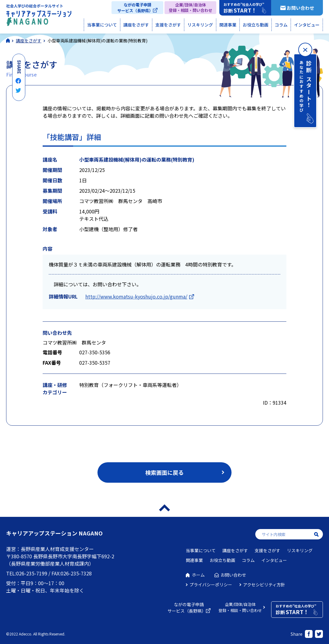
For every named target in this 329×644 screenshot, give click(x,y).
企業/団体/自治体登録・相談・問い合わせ (191, 7)
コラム (281, 25)
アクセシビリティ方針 (264, 585)
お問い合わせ (300, 8)
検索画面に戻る (164, 472)
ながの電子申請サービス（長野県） (135, 8)
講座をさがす (136, 25)
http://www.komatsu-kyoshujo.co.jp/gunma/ (136, 296)
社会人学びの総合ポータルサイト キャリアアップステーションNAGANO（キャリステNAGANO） (39, 16)
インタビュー (307, 25)
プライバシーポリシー (211, 585)
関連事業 (228, 25)
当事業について (102, 25)
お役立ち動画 (256, 25)
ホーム (198, 575)
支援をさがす (168, 25)
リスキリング (200, 25)
